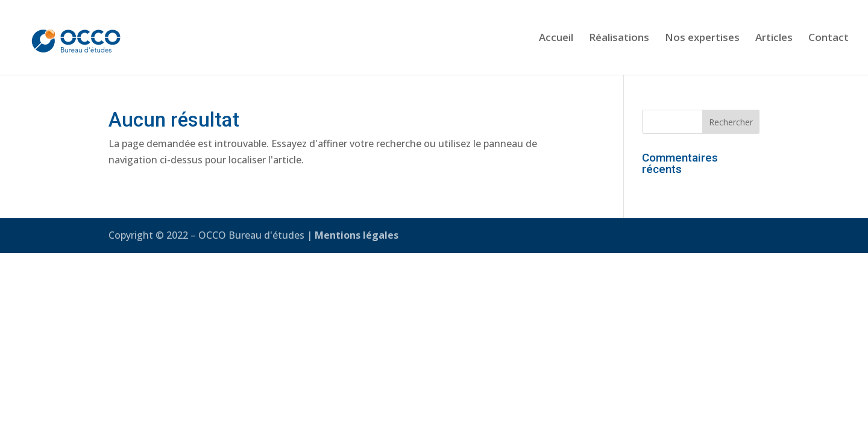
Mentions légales (357, 235)
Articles (774, 39)
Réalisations (619, 39)
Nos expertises (702, 39)
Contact (829, 39)
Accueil (556, 39)
